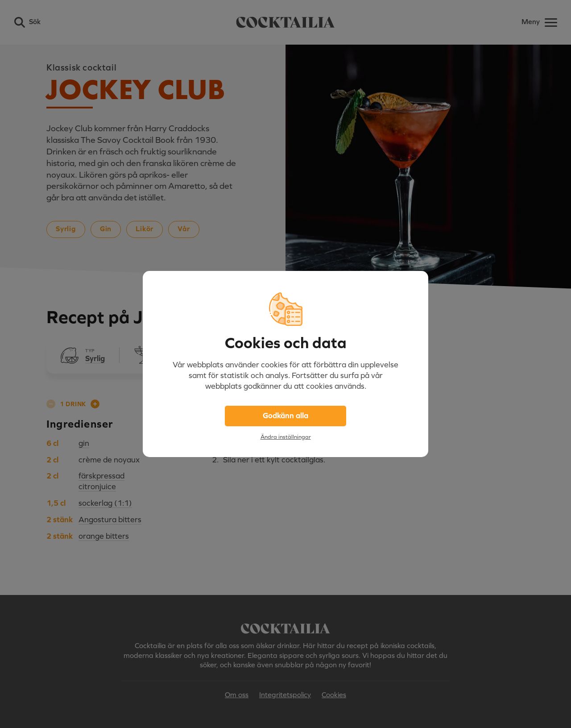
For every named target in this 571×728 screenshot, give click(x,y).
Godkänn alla (285, 416)
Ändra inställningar (286, 437)
